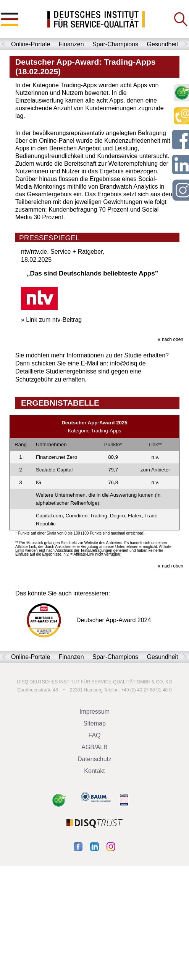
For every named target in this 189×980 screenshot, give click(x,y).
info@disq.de (128, 363)
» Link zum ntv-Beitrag (51, 320)
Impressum (94, 712)
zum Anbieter (155, 470)
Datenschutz (94, 759)
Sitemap (94, 723)
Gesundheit (163, 44)
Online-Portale (31, 44)
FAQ (94, 735)
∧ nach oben (170, 339)
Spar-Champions (115, 44)
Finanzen (71, 44)
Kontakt (94, 771)
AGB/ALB (94, 747)
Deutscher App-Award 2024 (83, 620)
